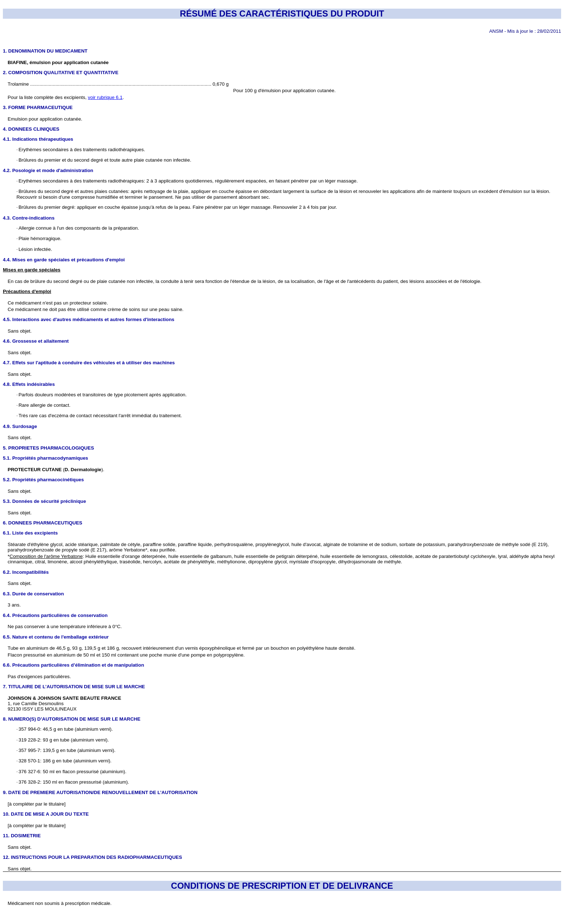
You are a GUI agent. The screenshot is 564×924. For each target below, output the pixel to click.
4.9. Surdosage (20, 426)
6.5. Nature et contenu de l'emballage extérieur (56, 637)
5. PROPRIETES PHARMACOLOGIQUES (48, 448)
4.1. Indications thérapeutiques (38, 139)
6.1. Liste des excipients (30, 533)
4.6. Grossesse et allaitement (36, 341)
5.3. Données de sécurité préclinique (44, 501)
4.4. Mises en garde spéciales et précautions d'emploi (64, 260)
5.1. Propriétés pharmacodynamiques (46, 458)
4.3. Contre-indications (29, 218)
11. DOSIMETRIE (22, 836)
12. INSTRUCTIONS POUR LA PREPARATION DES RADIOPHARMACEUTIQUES (92, 857)
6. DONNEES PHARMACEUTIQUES (43, 523)
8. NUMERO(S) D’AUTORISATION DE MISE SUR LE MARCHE (72, 719)
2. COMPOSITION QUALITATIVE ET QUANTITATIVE (61, 73)
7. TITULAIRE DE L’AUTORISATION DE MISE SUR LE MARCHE (74, 687)
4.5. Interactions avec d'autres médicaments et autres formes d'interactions (89, 319)
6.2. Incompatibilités (26, 572)
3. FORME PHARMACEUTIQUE (38, 107)
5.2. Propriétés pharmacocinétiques (43, 480)
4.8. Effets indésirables (29, 384)
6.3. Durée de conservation (33, 594)
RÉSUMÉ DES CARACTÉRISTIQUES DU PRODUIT (282, 13)
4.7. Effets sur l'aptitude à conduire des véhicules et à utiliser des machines (89, 363)
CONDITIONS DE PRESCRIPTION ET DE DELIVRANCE (282, 886)
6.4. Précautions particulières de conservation (55, 615)
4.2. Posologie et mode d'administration (48, 170)
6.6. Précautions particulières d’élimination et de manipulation (74, 665)
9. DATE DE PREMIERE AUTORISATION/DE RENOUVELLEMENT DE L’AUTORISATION (100, 792)
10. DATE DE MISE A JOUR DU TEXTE (46, 814)
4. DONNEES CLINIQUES (31, 129)
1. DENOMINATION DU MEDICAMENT (45, 51)
